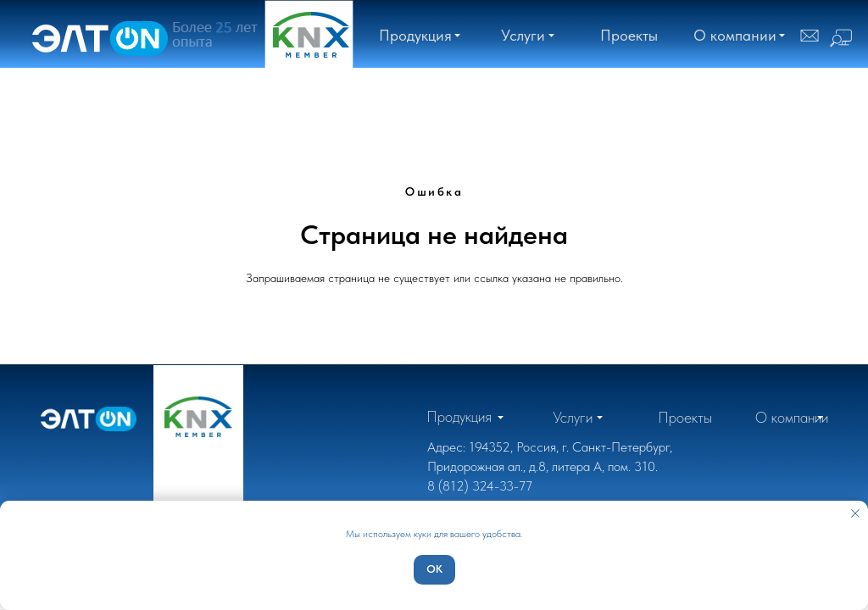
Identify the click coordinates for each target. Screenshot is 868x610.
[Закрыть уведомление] (855, 513)
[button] (735, 35)
